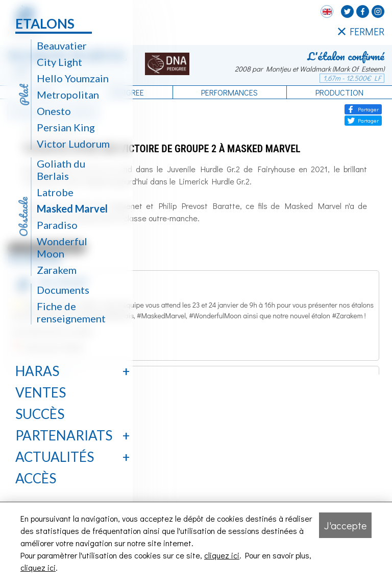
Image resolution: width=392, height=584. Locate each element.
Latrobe (55, 192)
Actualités (55, 457)
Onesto (54, 111)
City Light (59, 62)
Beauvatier (62, 45)
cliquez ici (222, 555)
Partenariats (64, 435)
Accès (36, 478)
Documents (63, 290)
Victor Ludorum (73, 144)
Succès (40, 414)
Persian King (66, 127)
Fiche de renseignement (71, 312)
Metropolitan (68, 95)
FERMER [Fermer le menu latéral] (361, 32)
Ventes (41, 392)
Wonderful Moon (62, 247)
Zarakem (57, 270)
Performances (229, 92)
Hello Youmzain (73, 78)
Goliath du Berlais (61, 170)
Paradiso (57, 225)
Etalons (45, 24)
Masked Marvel (72, 208)
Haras (37, 371)
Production (339, 92)
